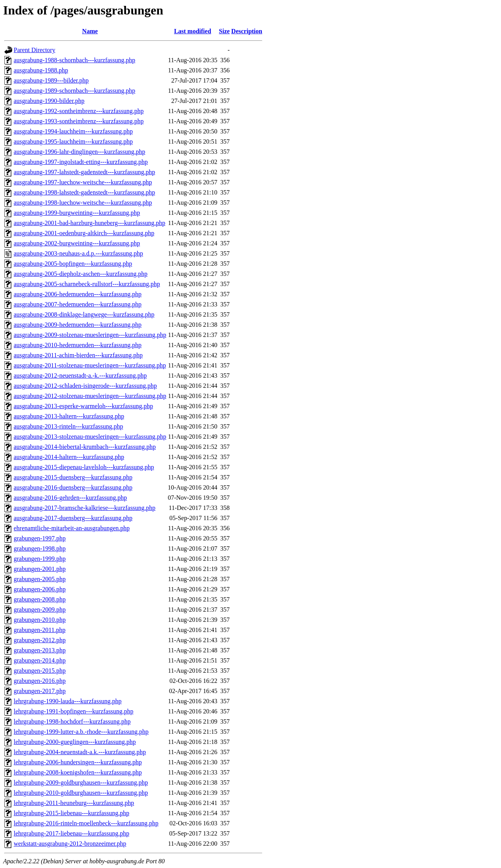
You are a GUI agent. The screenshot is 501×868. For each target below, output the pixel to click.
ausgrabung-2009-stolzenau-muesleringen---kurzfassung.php (90, 335)
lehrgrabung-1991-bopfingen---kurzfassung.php (74, 711)
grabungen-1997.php (40, 538)
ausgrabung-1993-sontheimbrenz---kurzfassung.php (79, 121)
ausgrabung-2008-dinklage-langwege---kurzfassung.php (84, 314)
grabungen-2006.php (40, 589)
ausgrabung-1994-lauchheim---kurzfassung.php (73, 131)
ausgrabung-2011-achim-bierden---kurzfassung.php (78, 355)
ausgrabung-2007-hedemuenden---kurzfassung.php (78, 304)
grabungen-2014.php (40, 660)
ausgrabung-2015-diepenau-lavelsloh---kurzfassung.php (84, 467)
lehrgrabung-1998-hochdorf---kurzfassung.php (72, 721)
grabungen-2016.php (40, 681)
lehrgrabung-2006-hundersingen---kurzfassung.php (78, 762)
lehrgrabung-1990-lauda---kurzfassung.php (68, 701)
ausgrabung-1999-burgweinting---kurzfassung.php (77, 213)
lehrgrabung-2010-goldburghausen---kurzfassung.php (81, 793)
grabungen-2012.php (40, 640)
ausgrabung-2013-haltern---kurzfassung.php (69, 416)
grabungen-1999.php (40, 559)
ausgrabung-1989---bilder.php (51, 80)
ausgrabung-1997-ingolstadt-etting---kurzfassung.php (81, 162)
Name (90, 31)
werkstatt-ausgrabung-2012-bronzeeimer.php (70, 844)
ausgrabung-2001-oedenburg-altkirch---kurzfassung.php (84, 233)
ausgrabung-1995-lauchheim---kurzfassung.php (73, 141)
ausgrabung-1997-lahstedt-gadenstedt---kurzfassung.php (84, 172)
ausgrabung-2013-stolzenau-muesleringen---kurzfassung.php (90, 437)
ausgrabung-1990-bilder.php (49, 101)
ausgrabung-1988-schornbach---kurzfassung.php (75, 60)
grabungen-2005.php (40, 579)
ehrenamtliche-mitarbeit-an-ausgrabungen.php (72, 528)
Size (224, 31)
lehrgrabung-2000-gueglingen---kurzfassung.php (75, 742)
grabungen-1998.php (40, 548)
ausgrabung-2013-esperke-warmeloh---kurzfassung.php (83, 406)
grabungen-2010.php (40, 620)
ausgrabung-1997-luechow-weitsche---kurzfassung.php (83, 182)
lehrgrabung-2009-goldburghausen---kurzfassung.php (81, 782)
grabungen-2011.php (40, 630)
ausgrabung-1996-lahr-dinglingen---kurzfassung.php (79, 152)
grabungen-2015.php (40, 671)
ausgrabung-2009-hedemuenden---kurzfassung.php (78, 325)
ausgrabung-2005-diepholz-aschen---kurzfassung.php (81, 274)
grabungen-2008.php (40, 599)
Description (247, 31)
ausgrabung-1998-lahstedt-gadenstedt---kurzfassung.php (84, 192)
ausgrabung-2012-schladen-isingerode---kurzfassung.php (85, 386)
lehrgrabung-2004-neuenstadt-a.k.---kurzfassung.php (80, 752)
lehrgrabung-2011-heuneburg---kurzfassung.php (74, 803)
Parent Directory (34, 50)
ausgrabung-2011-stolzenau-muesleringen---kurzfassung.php (90, 365)
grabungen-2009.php (40, 610)
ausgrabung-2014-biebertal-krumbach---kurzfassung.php (85, 447)
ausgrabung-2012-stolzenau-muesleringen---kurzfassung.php (90, 396)
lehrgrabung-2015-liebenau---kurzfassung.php (71, 813)
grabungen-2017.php (40, 691)
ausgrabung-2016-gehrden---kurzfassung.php (70, 498)
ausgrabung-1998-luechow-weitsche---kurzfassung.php (83, 203)
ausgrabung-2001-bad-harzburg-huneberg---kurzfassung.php (89, 223)
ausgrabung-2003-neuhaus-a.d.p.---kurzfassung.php (78, 253)
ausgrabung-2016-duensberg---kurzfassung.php (73, 487)
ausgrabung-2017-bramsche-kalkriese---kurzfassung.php (85, 508)
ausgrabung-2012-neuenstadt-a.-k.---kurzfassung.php (80, 375)
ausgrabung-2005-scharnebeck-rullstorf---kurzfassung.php (87, 284)
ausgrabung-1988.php (41, 70)
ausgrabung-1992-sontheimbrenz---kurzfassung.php (79, 111)
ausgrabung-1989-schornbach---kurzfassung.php (75, 91)
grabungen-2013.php (40, 650)
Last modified (193, 31)
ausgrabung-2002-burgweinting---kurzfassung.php (77, 243)
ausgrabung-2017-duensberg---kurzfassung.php (73, 518)
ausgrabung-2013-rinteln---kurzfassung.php (68, 426)
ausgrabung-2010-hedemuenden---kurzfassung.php (78, 345)
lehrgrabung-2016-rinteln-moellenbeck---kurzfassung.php (86, 823)
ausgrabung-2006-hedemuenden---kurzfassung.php (78, 294)
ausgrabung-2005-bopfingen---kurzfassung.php (73, 264)
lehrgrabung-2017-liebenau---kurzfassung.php (71, 833)
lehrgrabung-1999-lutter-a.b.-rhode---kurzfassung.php (81, 732)
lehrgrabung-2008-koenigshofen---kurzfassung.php (78, 772)
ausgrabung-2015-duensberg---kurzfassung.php (73, 477)
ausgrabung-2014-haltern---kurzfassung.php (69, 457)
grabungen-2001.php (40, 569)
